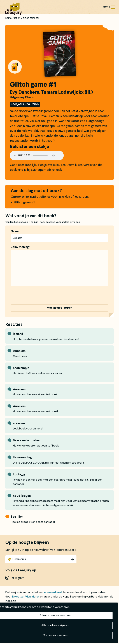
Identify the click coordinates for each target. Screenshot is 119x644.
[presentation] (38, 296)
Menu (113, 8)
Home (9, 18)
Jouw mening (20, 247)
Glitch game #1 (24, 203)
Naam (15, 232)
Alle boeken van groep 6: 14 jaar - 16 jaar (15, 67)
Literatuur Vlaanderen (26, 597)
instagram (17, 578)
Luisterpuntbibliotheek (46, 170)
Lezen (17, 18)
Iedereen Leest (53, 592)
